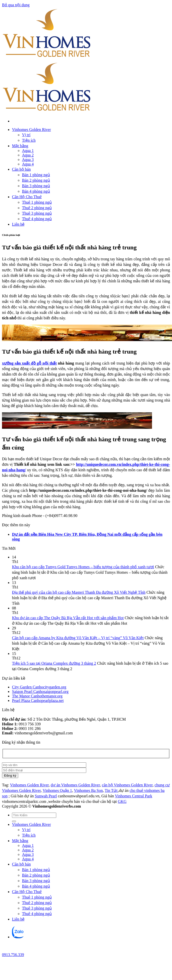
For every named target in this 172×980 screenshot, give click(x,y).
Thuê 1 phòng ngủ (37, 202)
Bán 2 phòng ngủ (36, 180)
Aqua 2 (28, 155)
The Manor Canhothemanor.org (37, 696)
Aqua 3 (28, 160)
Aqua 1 (28, 151)
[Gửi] (14, 821)
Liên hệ (18, 224)
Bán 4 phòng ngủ (36, 191)
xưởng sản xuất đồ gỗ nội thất (29, 363)
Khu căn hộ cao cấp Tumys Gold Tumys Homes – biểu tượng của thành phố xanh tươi (83, 567)
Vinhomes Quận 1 (57, 790)
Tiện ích (29, 140)
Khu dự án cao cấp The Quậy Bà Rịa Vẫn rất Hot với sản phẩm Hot (68, 618)
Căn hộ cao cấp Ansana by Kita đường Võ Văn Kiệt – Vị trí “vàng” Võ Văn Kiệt (78, 638)
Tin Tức (111, 790)
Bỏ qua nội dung (16, 5)
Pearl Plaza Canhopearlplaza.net (38, 701)
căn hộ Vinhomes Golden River (127, 785)
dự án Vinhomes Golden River (75, 785)
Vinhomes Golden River (31, 130)
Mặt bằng (20, 146)
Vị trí (26, 135)
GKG (122, 801)
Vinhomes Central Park (134, 796)
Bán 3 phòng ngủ (36, 186)
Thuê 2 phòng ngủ (37, 208)
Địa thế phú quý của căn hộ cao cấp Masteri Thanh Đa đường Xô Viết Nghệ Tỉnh (79, 592)
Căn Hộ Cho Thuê (27, 197)
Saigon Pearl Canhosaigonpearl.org (40, 692)
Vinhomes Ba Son (88, 790)
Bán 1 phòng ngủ (36, 175)
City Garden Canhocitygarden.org (39, 687)
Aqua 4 (28, 164)
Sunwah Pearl (46, 796)
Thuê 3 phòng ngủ (37, 213)
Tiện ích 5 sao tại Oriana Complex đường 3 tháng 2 (54, 663)
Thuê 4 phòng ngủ (37, 219)
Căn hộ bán (21, 169)
